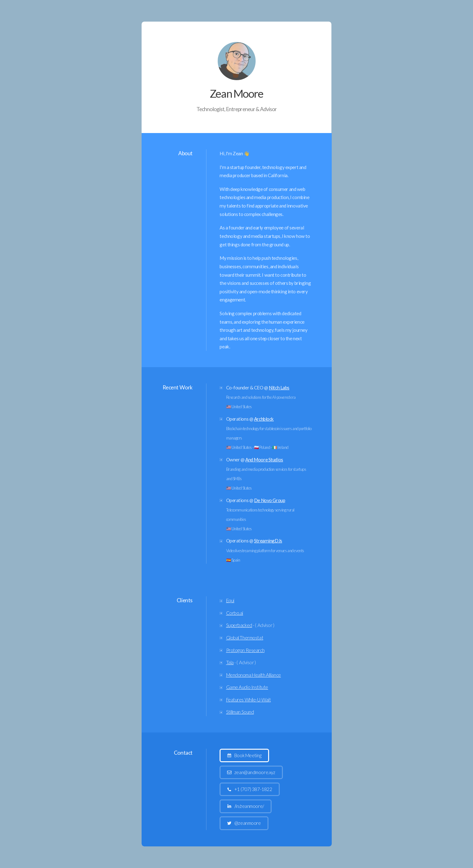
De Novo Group (270, 500)
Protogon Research (245, 650)
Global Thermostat (245, 638)
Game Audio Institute (247, 687)
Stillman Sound (240, 712)
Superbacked (239, 625)
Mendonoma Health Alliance (254, 675)
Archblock (264, 419)
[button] (244, 755)
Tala (230, 662)
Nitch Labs (279, 388)
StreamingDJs (268, 541)
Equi (230, 600)
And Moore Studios (264, 460)
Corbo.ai (235, 613)
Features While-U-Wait (249, 700)
